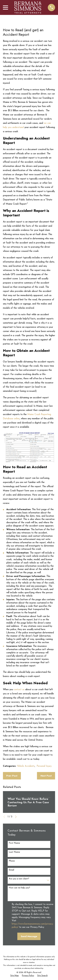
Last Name (14, 852)
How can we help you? (19, 888)
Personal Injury (44, 766)
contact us (19, 690)
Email (11, 870)
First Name (14, 843)
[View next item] (16, 817)
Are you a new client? (19, 879)
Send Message (29, 936)
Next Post (46, 776)
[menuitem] (15, 976)
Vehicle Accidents (26, 766)
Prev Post (12, 776)
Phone (12, 861)
